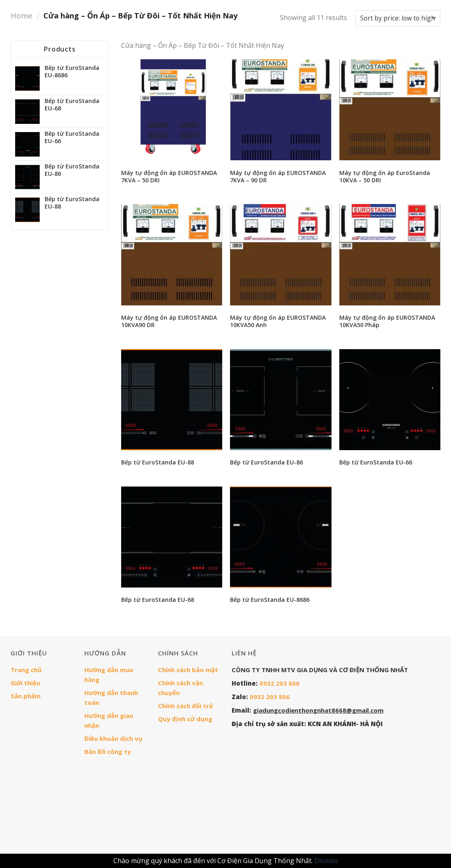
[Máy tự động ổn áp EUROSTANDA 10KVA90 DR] (172, 255)
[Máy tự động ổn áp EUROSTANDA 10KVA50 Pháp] (390, 255)
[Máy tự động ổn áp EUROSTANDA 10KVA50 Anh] (281, 255)
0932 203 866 (280, 683)
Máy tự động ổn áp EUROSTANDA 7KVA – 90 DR (278, 177)
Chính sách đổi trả (185, 706)
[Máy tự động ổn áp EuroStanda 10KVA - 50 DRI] (390, 110)
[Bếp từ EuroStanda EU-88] (172, 400)
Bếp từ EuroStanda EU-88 (158, 462)
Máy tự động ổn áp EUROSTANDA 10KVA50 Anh (278, 321)
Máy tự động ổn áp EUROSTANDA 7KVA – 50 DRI (169, 177)
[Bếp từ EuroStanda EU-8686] (281, 537)
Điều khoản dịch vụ (113, 738)
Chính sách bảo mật (188, 670)
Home (21, 15)
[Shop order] (398, 18)
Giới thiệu (25, 683)
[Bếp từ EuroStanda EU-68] (172, 537)
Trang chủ (26, 670)
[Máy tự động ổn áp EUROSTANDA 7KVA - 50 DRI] (172, 110)
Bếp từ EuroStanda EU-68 (158, 600)
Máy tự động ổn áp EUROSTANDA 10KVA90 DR (169, 321)
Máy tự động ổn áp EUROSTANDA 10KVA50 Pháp (387, 321)
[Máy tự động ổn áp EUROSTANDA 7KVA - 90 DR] (281, 110)
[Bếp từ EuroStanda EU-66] (390, 400)
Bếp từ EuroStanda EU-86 (266, 462)
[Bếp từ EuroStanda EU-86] (281, 400)
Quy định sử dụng (185, 719)
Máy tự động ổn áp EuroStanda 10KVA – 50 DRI (385, 177)
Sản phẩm (26, 696)
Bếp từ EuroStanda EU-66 (376, 462)
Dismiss (326, 861)
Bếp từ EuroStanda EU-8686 (270, 600)
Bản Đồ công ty (108, 751)
